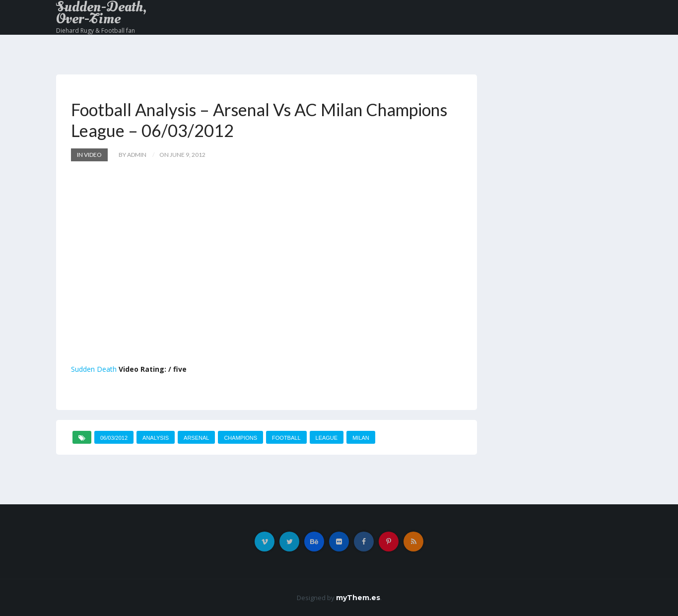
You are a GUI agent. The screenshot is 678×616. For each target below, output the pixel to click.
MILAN (361, 438)
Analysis (156, 438)
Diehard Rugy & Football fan (96, 31)
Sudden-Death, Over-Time (101, 13)
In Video (89, 155)
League (327, 438)
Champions (240, 438)
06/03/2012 (114, 438)
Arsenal (196, 438)
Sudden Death (94, 369)
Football (286, 438)
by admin (133, 155)
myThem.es (358, 598)
